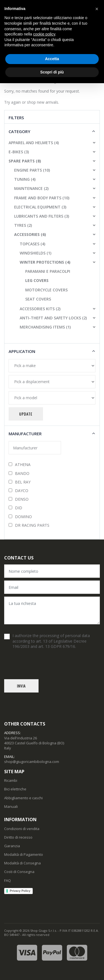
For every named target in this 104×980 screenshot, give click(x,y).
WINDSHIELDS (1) (35, 253)
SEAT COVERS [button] (38, 299)
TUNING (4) (25, 179)
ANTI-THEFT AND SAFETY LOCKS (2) (53, 318)
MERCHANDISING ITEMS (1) (45, 327)
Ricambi (11, 780)
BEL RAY (20, 482)
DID (15, 508)
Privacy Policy (20, 891)
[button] (92, 143)
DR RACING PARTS (29, 525)
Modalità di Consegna (22, 863)
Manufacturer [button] (25, 434)
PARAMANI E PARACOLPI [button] (48, 271)
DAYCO (18, 491)
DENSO (19, 499)
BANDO (19, 473)
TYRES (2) (23, 225)
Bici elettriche (15, 789)
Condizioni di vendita (22, 829)
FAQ (7, 880)
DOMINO (20, 517)
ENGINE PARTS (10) (32, 170)
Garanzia (12, 846)
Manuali (11, 806)
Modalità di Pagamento (24, 854)
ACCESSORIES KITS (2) (40, 309)
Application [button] (22, 351)
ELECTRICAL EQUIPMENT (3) (40, 207)
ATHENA (20, 464)
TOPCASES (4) (32, 244)
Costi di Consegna (19, 872)
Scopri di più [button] (52, 72)
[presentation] (46, 668)
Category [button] (19, 131)
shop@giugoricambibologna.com (32, 762)
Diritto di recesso (18, 837)
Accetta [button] (52, 59)
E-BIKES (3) (19, 152)
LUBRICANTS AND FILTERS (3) (42, 216)
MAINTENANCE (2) (31, 188)
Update (26, 414)
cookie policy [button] (44, 34)
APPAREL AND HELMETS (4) (34, 143)
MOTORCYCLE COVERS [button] (46, 290)
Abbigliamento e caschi (23, 798)
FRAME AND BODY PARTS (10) (42, 198)
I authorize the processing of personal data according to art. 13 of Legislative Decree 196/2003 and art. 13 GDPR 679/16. (51, 641)
